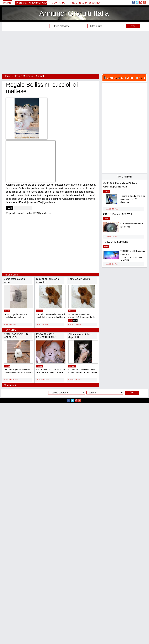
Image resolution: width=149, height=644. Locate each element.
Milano (39, 311)
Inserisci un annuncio (31, 3)
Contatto (58, 3)
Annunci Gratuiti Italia (74, 13)
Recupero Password (85, 3)
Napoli (7, 311)
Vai (133, 26)
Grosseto (72, 366)
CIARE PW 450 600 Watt (118, 214)
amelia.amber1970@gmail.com (35, 213)
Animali (40, 76)
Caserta (39, 366)
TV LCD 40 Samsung (116, 242)
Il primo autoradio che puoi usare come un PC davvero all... (133, 199)
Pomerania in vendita (79, 279)
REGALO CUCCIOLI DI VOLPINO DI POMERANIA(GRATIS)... (17, 337)
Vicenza (72, 311)
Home (7, 3)
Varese (106, 246)
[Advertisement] (74, 52)
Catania (107, 191)
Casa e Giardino (23, 76)
